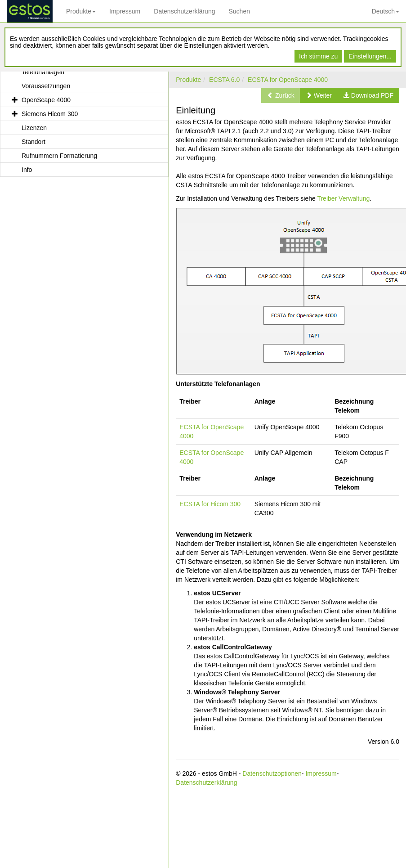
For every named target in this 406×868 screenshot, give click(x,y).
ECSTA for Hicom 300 (210, 504)
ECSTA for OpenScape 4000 (288, 80)
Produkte (81, 11)
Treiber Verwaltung (343, 198)
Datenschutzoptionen (272, 774)
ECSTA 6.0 (224, 80)
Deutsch (386, 11)
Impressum (125, 11)
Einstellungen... (370, 56)
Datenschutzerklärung (184, 11)
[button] (319, 95)
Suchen (239, 11)
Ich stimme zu (318, 56)
